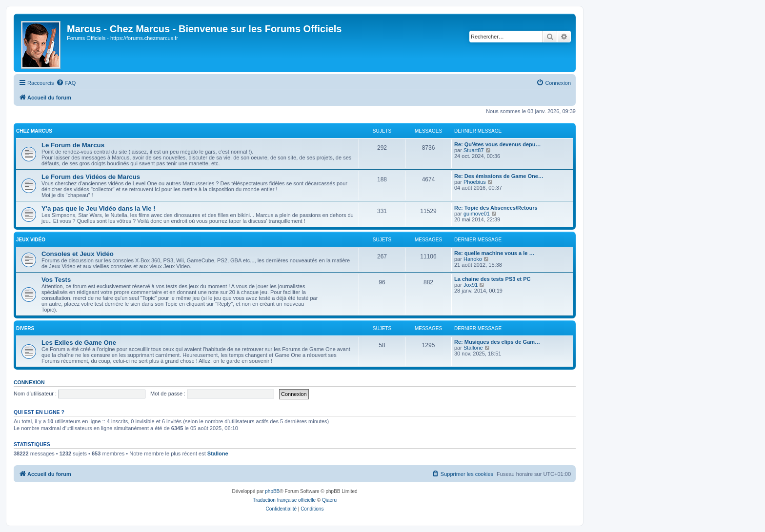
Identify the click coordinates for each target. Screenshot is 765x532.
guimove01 (477, 214)
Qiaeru (329, 500)
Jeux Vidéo (31, 240)
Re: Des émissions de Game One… (499, 176)
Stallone (473, 348)
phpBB (272, 491)
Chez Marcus (34, 131)
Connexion (29, 382)
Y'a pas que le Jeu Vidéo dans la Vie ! (99, 208)
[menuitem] (66, 83)
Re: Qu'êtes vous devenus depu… (497, 144)
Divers (25, 328)
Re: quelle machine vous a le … (494, 253)
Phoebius (475, 182)
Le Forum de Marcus (73, 145)
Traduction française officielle (284, 500)
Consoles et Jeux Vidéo (78, 254)
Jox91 (471, 285)
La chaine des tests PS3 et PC (493, 279)
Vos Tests (56, 280)
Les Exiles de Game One (79, 343)
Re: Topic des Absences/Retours (496, 208)
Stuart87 (474, 150)
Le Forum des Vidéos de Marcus (91, 177)
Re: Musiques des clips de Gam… (497, 342)
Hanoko (473, 259)
